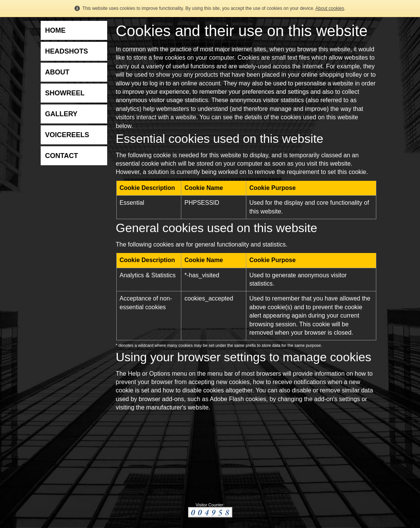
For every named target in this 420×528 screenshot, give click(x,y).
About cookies (330, 8)
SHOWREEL (65, 93)
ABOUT (57, 72)
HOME (55, 30)
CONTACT (62, 156)
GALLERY (61, 114)
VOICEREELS (67, 135)
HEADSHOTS (67, 51)
